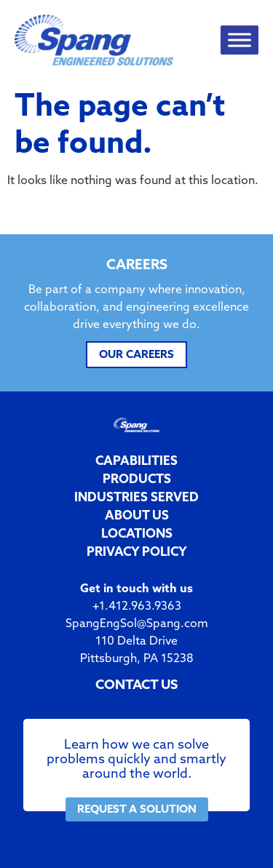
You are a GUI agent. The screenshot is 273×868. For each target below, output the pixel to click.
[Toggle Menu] (240, 40)
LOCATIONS (137, 533)
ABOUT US (137, 515)
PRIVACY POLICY (137, 551)
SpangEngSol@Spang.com (137, 623)
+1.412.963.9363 (137, 605)
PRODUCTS (137, 478)
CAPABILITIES (136, 460)
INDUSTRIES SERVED (136, 497)
